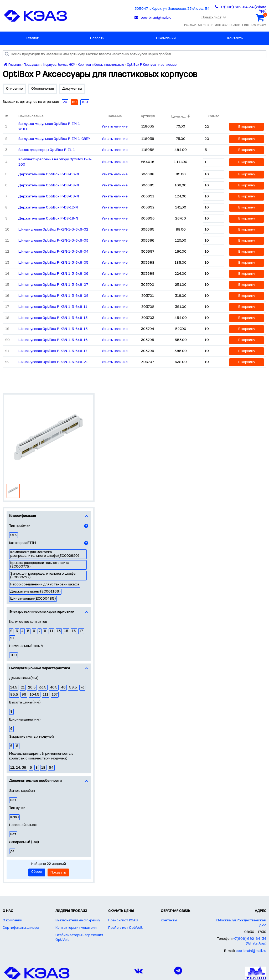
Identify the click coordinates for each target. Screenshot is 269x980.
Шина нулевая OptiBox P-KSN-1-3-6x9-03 (53, 241)
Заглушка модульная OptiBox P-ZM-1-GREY (54, 139)
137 (55, 695)
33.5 (43, 688)
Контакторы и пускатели (76, 928)
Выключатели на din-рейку (78, 920)
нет (13, 800)
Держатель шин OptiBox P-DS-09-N (49, 196)
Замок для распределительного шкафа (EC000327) (43, 576)
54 (51, 768)
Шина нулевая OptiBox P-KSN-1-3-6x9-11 (53, 307)
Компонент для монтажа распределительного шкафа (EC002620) (45, 554)
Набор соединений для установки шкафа (45, 585)
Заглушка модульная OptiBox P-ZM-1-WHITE (50, 127)
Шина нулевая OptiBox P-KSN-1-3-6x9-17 (53, 351)
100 (14, 655)
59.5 (73, 688)
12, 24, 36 (18, 768)
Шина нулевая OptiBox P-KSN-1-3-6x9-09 (53, 296)
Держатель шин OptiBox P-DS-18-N (48, 219)
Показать (58, 873)
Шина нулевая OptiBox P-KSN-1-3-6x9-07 (53, 285)
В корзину (247, 127)
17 (81, 631)
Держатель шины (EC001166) (35, 592)
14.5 (14, 688)
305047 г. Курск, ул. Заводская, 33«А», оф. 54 (172, 9)
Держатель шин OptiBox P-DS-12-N (48, 208)
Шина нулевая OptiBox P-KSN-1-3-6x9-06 (53, 274)
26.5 (32, 688)
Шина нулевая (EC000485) (33, 599)
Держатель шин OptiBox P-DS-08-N (49, 185)
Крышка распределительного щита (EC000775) (40, 565)
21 (12, 638)
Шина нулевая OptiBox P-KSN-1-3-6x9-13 (53, 318)
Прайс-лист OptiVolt (125, 928)
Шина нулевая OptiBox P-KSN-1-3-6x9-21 (53, 362)
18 (43, 768)
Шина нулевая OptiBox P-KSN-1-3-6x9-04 (53, 252)
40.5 (54, 688)
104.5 (35, 695)
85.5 (14, 695)
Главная (12, 65)
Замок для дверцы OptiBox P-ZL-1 (47, 150)
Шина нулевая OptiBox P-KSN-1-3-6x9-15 (53, 329)
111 (46, 695)
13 (59, 631)
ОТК (14, 535)
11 (51, 631)
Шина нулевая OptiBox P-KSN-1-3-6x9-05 (53, 263)
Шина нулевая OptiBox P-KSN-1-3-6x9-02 (53, 230)
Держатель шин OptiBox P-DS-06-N (49, 174)
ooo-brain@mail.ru (251, 951)
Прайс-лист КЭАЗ (123, 920)
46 (63, 688)
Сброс (37, 872)
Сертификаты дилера (21, 928)
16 (74, 631)
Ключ (14, 817)
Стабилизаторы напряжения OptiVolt (79, 938)
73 (82, 688)
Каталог (32, 38)
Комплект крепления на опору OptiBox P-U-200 (55, 162)
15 (66, 631)
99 (24, 695)
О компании (166, 38)
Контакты (235, 38)
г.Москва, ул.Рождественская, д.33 (241, 923)
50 (74, 102)
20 (65, 102)
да (12, 851)
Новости (97, 38)
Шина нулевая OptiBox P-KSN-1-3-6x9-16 (53, 340)
